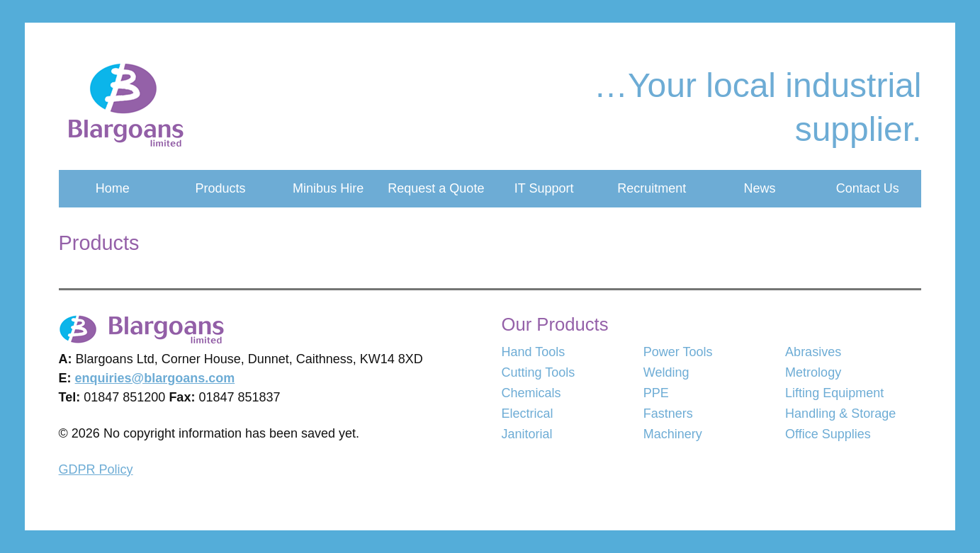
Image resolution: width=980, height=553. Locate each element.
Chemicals (531, 393)
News (759, 188)
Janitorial (527, 434)
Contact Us (868, 188)
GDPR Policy (96, 469)
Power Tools (678, 352)
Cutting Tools (539, 372)
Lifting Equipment (834, 393)
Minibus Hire (328, 188)
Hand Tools (534, 352)
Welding (666, 372)
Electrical (528, 414)
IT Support (544, 188)
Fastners (668, 414)
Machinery (673, 434)
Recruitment (652, 188)
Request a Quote (436, 188)
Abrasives (813, 352)
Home (113, 188)
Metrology (813, 372)
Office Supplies (828, 434)
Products (220, 188)
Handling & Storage (840, 414)
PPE (656, 393)
